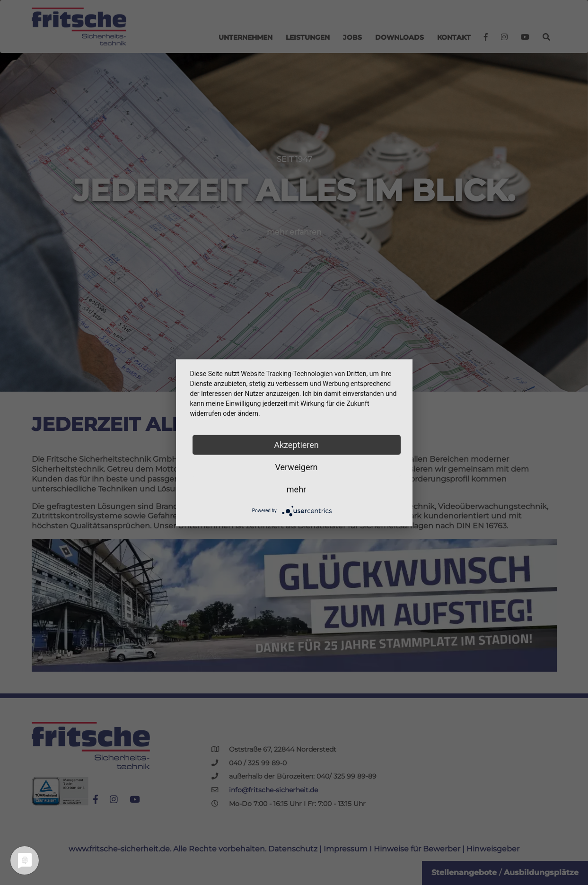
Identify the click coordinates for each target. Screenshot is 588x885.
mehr (296, 489)
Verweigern (296, 467)
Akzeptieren (296, 444)
